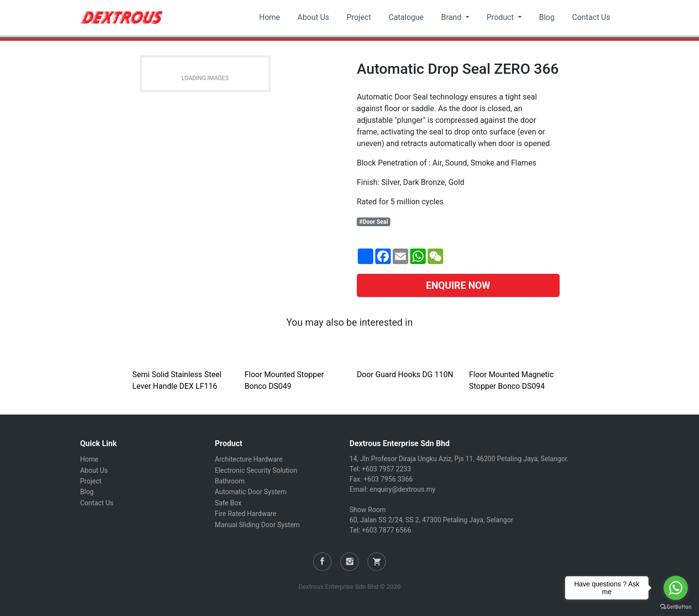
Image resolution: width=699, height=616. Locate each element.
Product (501, 17)
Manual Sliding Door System (258, 525)
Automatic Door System (251, 492)
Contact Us (591, 17)
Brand (452, 17)
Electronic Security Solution (256, 470)
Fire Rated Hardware (246, 514)
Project (359, 17)
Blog (547, 17)
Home (270, 17)
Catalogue (406, 17)
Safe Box (228, 503)
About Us (313, 17)
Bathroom (230, 481)
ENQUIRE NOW (458, 285)
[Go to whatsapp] (676, 588)
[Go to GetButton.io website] (676, 606)
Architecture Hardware (249, 459)
